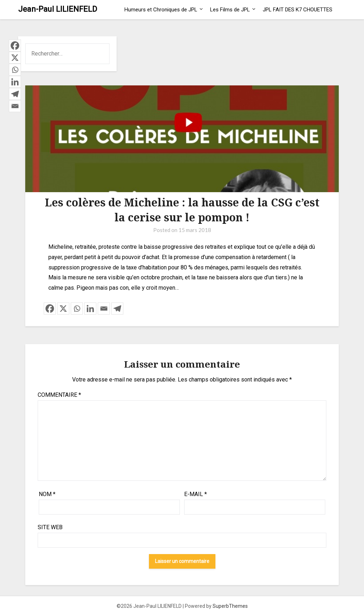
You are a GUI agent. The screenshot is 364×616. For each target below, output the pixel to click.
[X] (63, 309)
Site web (50, 527)
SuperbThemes (230, 606)
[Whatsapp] (77, 309)
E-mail (196, 494)
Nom (47, 494)
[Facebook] (50, 309)
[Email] (104, 309)
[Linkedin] (90, 309)
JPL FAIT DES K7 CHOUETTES (298, 10)
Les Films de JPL (230, 10)
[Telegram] (117, 309)
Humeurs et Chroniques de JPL (161, 10)
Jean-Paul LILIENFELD (58, 9)
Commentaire (59, 395)
